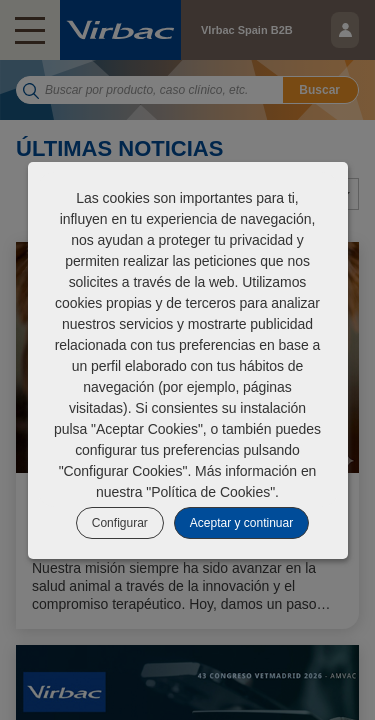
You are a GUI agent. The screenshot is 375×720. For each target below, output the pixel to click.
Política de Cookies (210, 492)
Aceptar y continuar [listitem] (241, 523)
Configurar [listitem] (120, 523)
